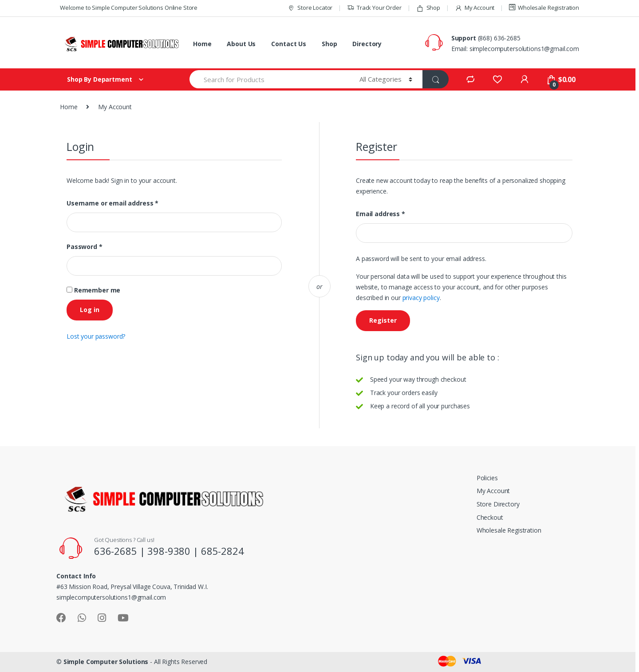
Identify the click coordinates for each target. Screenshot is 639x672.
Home (202, 44)
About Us (241, 44)
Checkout (490, 517)
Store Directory (498, 504)
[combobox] (269, 79)
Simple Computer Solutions (106, 662)
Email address (381, 214)
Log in (90, 310)
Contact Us (289, 44)
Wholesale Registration (544, 8)
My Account (475, 8)
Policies (487, 478)
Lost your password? (96, 336)
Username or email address (112, 203)
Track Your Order (374, 8)
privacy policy (421, 298)
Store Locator (310, 8)
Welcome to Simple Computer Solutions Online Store (129, 8)
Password (85, 247)
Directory (367, 44)
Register (383, 320)
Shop (428, 8)
